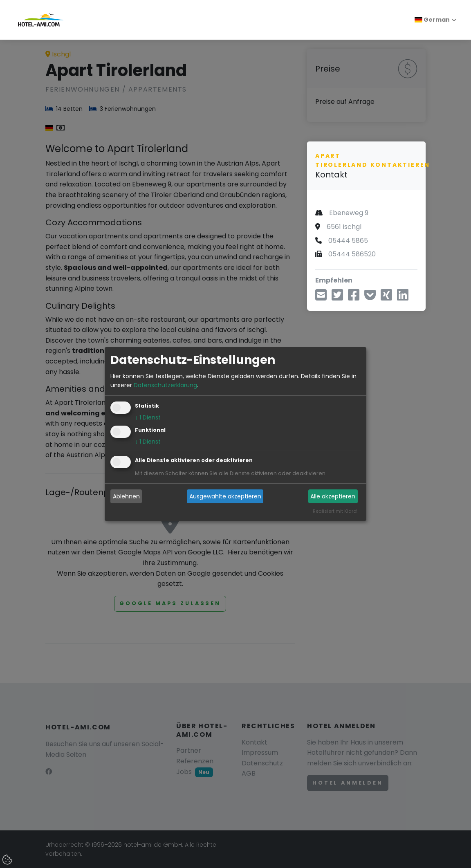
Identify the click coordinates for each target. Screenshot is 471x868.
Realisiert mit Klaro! (335, 511)
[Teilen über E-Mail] (321, 297)
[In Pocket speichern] (370, 297)
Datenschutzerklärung (165, 385)
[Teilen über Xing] (386, 297)
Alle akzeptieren (333, 496)
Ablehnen (126, 496)
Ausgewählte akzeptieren (225, 496)
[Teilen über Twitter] (337, 297)
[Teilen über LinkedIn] (403, 297)
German (432, 20)
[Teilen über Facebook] (354, 297)
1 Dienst (148, 418)
